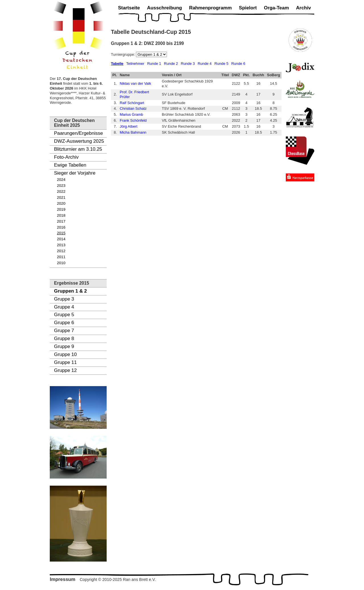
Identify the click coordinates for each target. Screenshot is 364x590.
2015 (61, 233)
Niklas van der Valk (135, 83)
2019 (61, 209)
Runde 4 (205, 64)
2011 (61, 257)
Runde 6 (238, 64)
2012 (61, 251)
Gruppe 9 (64, 346)
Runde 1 (154, 64)
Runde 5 (221, 64)
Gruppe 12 (65, 370)
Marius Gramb (131, 114)
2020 (61, 203)
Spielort (248, 8)
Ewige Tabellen (70, 165)
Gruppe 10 (65, 354)
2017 (61, 221)
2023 (61, 186)
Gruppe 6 (64, 323)
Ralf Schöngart (132, 103)
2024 (61, 180)
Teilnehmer (135, 64)
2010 (61, 263)
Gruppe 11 (65, 362)
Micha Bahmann (133, 132)
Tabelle (117, 64)
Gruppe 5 (64, 315)
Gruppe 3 (64, 299)
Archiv (304, 8)
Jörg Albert (129, 126)
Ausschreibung (165, 8)
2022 (61, 192)
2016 (61, 227)
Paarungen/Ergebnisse (78, 133)
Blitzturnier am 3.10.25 (78, 149)
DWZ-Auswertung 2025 (79, 141)
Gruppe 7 (64, 331)
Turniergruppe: (123, 54)
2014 (61, 239)
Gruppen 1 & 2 (70, 291)
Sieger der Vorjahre (75, 173)
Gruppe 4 (64, 307)
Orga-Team (276, 8)
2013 (61, 245)
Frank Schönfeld (133, 120)
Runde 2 (171, 64)
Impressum (63, 579)
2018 (61, 215)
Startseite (129, 8)
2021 (61, 197)
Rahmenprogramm (210, 8)
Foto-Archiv (66, 157)
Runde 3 (188, 64)
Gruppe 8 (64, 339)
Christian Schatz (133, 108)
